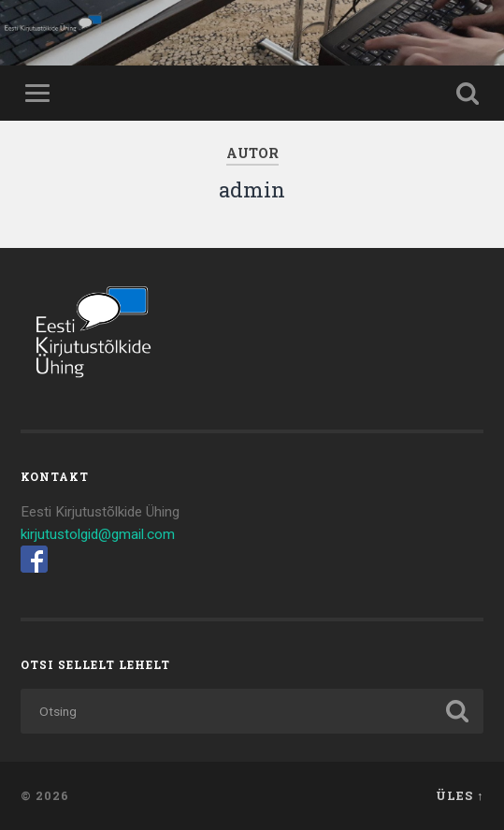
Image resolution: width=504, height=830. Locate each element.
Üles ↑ (460, 795)
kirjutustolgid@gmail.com (98, 534)
